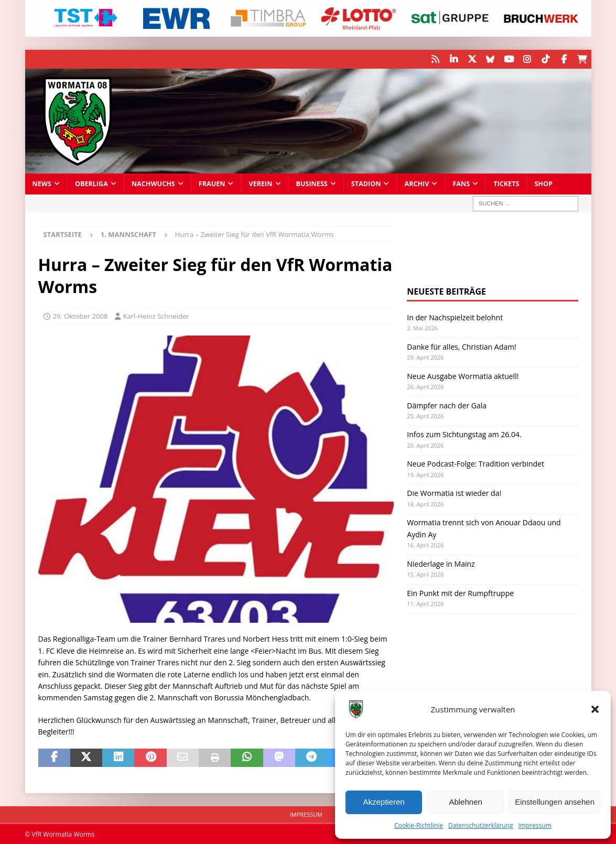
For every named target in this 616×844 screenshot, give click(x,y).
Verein (260, 183)
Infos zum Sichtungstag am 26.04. (464, 434)
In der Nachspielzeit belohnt (455, 317)
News (42, 183)
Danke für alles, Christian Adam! (461, 346)
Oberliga (91, 183)
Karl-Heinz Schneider (156, 316)
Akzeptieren (383, 802)
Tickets (506, 183)
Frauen (212, 183)
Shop (543, 183)
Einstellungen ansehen (555, 802)
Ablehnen (465, 802)
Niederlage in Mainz (441, 563)
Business (312, 183)
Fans (461, 183)
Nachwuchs (153, 183)
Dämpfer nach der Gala (447, 404)
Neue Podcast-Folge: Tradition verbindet (475, 463)
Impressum (535, 825)
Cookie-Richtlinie (419, 825)
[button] (595, 709)
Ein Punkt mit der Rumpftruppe (460, 593)
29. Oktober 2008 (80, 316)
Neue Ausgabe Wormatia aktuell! (463, 375)
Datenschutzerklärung (481, 825)
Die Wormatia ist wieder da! (454, 493)
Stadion (366, 183)
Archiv (417, 183)
